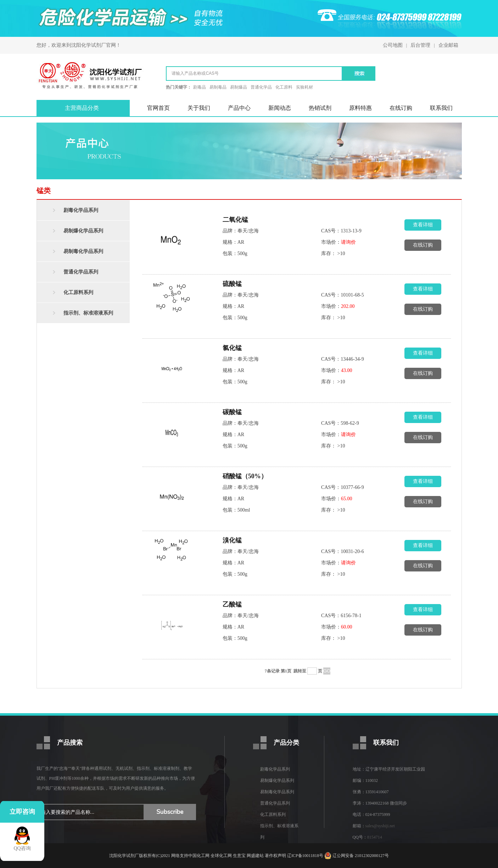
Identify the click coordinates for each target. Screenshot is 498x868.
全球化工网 (221, 856)
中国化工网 (199, 856)
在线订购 (401, 108)
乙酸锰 (232, 604)
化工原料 (284, 87)
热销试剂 (320, 108)
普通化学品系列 (81, 272)
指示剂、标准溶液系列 (88, 313)
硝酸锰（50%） (245, 476)
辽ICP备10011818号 (305, 856)
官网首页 (158, 108)
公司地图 (393, 45)
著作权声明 (275, 856)
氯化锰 (232, 348)
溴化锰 (232, 540)
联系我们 (441, 108)
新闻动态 (280, 108)
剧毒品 (200, 87)
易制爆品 (239, 87)
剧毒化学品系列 (81, 210)
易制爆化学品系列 (83, 231)
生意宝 (239, 856)
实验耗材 (304, 87)
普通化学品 (261, 87)
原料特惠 (360, 108)
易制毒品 (218, 87)
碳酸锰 (232, 412)
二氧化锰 (235, 220)
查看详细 (423, 225)
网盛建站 (255, 856)
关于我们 (199, 108)
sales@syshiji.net (380, 826)
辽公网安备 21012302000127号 (361, 856)
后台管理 (420, 45)
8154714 (375, 837)
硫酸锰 (232, 284)
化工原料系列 (78, 292)
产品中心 (239, 108)
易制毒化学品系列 (83, 251)
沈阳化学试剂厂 (89, 45)
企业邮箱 (448, 45)
